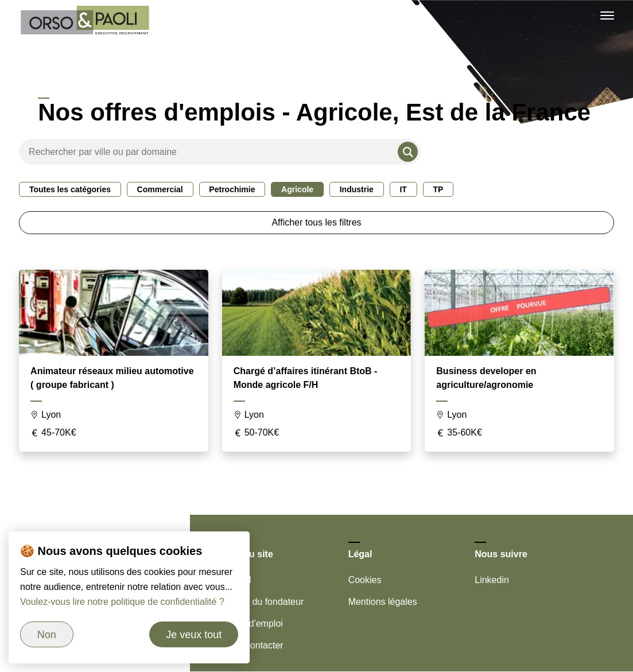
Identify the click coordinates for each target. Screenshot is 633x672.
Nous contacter (253, 645)
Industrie (357, 189)
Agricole (297, 189)
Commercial (160, 189)
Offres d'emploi (252, 624)
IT (403, 189)
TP (438, 189)
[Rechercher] (408, 152)
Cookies (365, 580)
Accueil (236, 580)
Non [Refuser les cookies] (47, 635)
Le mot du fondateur (263, 602)
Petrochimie (232, 189)
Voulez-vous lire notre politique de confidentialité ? (122, 602)
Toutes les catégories (70, 189)
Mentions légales (383, 602)
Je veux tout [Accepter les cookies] (194, 635)
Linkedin (492, 580)
